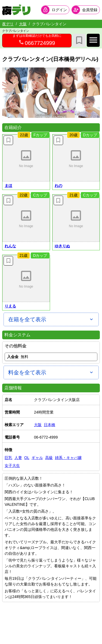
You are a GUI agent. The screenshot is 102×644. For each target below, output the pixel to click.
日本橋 (50, 425)
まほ (8, 186)
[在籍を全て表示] (51, 319)
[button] (26, 158)
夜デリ (8, 24)
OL (27, 458)
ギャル (37, 458)
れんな (10, 246)
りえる (10, 306)
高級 (49, 458)
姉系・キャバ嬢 (68, 458)
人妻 (18, 458)
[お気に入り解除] (8, 140)
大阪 (23, 24)
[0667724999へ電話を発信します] (37, 41)
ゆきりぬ (62, 246)
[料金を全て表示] (51, 372)
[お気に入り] (79, 40)
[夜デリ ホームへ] (16, 10)
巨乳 (8, 458)
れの (58, 186)
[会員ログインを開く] (55, 10)
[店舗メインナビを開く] (93, 40)
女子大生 (12, 466)
